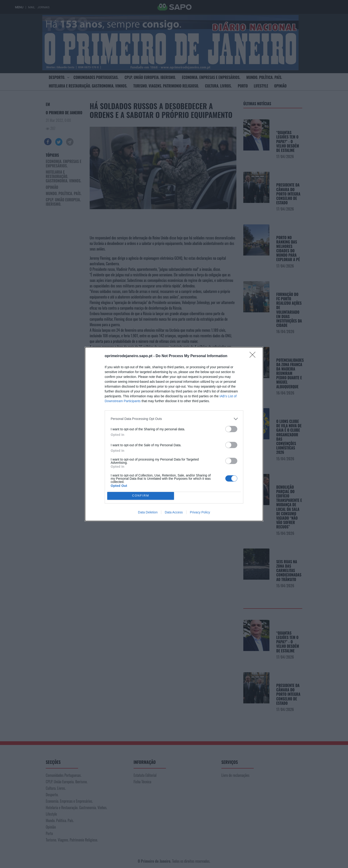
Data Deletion (148, 512)
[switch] (231, 429)
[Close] (254, 356)
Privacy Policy (200, 512)
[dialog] (174, 434)
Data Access (174, 512)
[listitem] (174, 419)
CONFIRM (141, 496)
